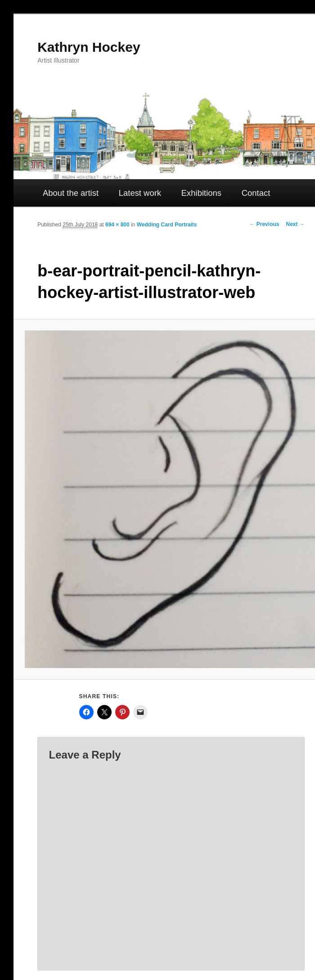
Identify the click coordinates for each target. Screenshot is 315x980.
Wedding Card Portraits (167, 225)
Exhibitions (201, 193)
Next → (295, 224)
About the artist (71, 193)
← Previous (264, 224)
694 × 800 (117, 225)
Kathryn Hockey (89, 47)
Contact (256, 193)
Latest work (140, 193)
